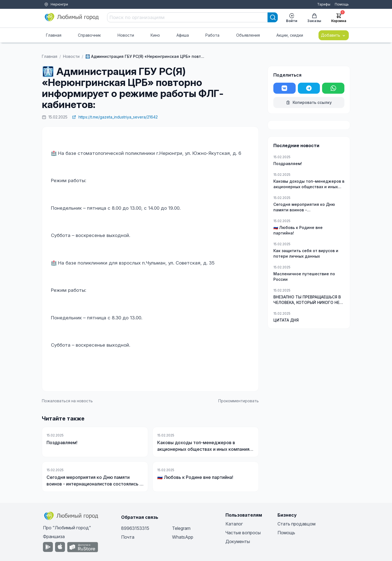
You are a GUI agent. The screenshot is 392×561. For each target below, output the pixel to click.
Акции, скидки (290, 35)
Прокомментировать (239, 401)
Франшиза (54, 536)
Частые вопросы (243, 533)
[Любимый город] (72, 17)
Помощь (342, 4)
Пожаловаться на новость (67, 401)
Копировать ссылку (309, 102)
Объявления (248, 35)
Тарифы (324, 4)
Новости (126, 35)
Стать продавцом (296, 524)
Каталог (234, 524)
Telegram (181, 528)
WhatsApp (183, 537)
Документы (238, 541)
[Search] (273, 17)
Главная (54, 35)
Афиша (183, 35)
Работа (212, 35)
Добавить (334, 35)
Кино (155, 35)
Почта (128, 537)
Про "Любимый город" (67, 528)
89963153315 (135, 528)
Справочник (89, 35)
